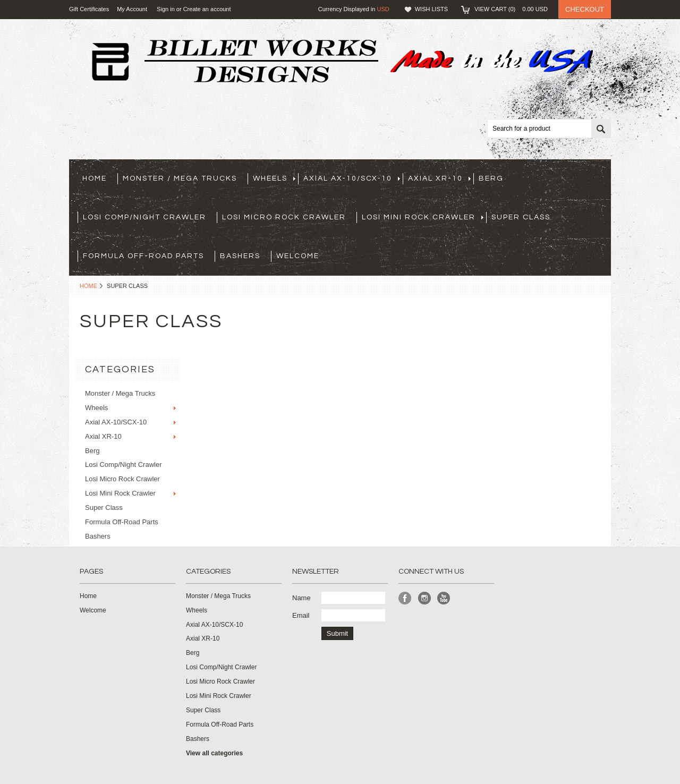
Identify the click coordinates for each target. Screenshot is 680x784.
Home (88, 286)
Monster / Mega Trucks (180, 178)
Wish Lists (431, 9)
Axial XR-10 (439, 178)
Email (301, 615)
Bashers (240, 256)
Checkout (585, 9)
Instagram (425, 598)
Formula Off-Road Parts (143, 256)
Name (301, 598)
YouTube (444, 598)
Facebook (405, 598)
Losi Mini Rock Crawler (423, 217)
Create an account (207, 9)
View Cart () (511, 9)
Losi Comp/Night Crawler (144, 217)
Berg (491, 178)
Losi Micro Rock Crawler (284, 217)
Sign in (166, 9)
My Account (132, 9)
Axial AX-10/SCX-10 (352, 178)
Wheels (274, 178)
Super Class (521, 217)
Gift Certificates (89, 9)
